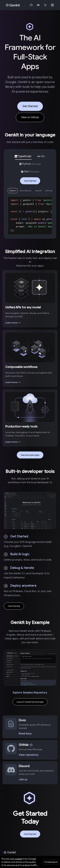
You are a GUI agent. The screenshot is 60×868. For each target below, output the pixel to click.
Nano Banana (25, 191)
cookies (18, 859)
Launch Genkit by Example (30, 702)
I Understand (51, 862)
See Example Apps (30, 455)
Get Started (30, 106)
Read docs (25, 734)
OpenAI (38, 191)
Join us (23, 780)
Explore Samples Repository (30, 693)
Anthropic (50, 191)
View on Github (30, 117)
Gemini (13, 191)
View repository (29, 755)
